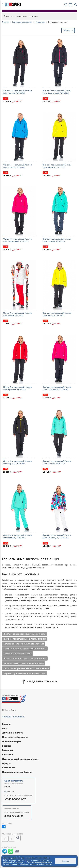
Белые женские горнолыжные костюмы (24, 644)
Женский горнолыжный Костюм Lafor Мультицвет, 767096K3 (57, 536)
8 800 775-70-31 (14, 816)
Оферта (6, 763)
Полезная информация (15, 737)
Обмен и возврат (12, 741)
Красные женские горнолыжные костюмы (25, 649)
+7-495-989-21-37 (15, 799)
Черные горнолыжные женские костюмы (24, 673)
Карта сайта (9, 768)
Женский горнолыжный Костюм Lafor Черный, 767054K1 (17, 462)
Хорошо (66, 861)
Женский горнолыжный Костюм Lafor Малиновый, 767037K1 (17, 240)
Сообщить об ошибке (13, 717)
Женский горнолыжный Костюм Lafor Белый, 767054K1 (17, 314)
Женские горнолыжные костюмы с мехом (25, 639)
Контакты (7, 754)
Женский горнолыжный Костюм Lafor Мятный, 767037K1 (57, 240)
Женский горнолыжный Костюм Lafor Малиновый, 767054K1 (57, 388)
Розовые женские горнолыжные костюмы (25, 658)
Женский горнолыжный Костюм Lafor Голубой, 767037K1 (17, 166)
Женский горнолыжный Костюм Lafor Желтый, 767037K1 (57, 166)
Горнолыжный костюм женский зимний (24, 663)
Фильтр (67, 30)
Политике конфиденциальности (39, 862)
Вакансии (7, 750)
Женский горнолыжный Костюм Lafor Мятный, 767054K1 (57, 462)
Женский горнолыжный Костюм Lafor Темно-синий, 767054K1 (57, 92)
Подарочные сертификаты (17, 772)
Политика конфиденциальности (20, 759)
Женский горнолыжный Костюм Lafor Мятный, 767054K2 (17, 536)
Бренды (7, 746)
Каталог (7, 724)
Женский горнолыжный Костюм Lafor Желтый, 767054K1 (57, 314)
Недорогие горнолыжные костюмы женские (26, 668)
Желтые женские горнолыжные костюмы (24, 634)
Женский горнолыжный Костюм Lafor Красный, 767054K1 (17, 388)
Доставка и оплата (12, 733)
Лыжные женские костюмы (17, 653)
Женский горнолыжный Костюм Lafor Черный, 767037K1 (17, 92)
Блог (5, 728)
